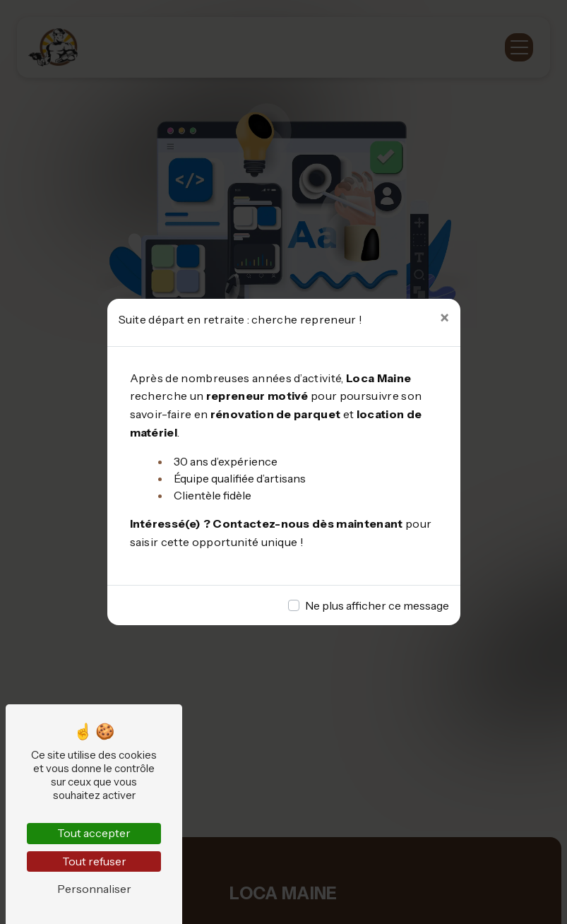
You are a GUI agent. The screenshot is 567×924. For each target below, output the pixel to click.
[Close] (444, 319)
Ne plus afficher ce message (377, 605)
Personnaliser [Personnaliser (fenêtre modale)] (94, 889)
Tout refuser (94, 861)
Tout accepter (94, 833)
